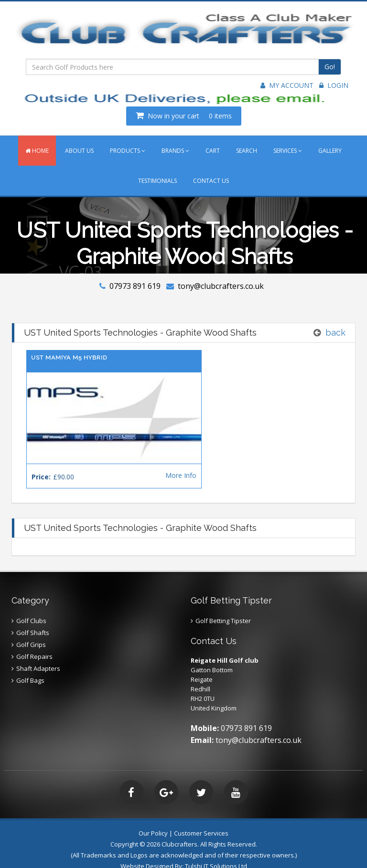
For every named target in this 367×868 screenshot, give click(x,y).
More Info (156, 462)
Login (334, 85)
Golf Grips (31, 631)
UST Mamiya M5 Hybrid (69, 358)
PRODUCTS (128, 151)
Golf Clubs (31, 607)
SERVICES (288, 151)
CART (213, 151)
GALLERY (330, 151)
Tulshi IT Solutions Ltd (216, 853)
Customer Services (201, 820)
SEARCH (247, 151)
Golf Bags (30, 667)
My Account (287, 85)
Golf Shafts (33, 619)
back (335, 333)
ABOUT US (79, 151)
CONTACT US (211, 181)
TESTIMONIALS (157, 181)
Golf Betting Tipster (223, 607)
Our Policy (153, 820)
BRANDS (175, 151)
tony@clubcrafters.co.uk (221, 286)
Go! (330, 67)
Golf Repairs (34, 643)
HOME (37, 151)
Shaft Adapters (38, 655)
